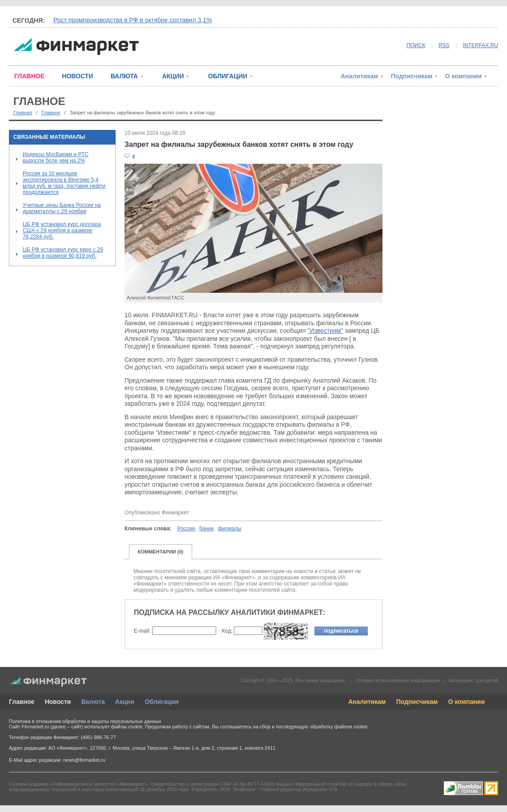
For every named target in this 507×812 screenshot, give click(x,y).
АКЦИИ (173, 76)
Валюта (93, 702)
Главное (51, 113)
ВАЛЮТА (124, 76)
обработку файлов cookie (338, 727)
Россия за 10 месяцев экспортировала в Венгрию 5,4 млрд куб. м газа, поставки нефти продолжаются (64, 183)
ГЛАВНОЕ (29, 76)
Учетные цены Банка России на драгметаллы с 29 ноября (62, 208)
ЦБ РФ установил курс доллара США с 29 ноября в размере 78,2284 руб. (62, 230)
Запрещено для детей (473, 680)
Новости (58, 702)
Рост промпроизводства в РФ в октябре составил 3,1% (133, 20)
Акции (125, 702)
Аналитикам (359, 76)
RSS (444, 45)
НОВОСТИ (77, 76)
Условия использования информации (397, 680)
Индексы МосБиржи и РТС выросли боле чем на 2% (56, 158)
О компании (463, 76)
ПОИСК (416, 45)
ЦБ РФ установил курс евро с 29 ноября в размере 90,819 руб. (63, 253)
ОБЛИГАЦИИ (228, 76)
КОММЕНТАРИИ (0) (161, 552)
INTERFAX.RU (481, 45)
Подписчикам (412, 76)
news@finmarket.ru (84, 760)
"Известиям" (325, 331)
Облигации (161, 702)
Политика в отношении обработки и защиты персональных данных (85, 721)
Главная (23, 113)
